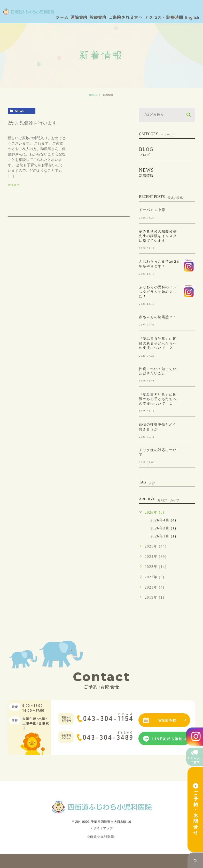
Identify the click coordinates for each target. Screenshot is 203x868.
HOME (93, 95)
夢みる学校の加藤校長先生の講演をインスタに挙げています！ (158, 236)
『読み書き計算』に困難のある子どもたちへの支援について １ (158, 399)
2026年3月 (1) (163, 528)
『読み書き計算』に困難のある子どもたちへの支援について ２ (158, 343)
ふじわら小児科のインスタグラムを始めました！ (158, 292)
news (19, 111)
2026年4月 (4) (163, 520)
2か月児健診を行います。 (34, 123)
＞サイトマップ (101, 828)
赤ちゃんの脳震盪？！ (158, 317)
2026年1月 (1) (163, 536)
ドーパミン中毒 (152, 210)
